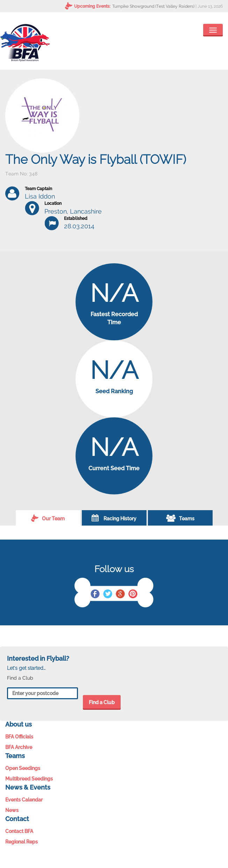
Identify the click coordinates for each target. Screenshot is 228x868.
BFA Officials (19, 737)
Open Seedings (23, 768)
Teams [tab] (180, 518)
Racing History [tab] (114, 518)
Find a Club (102, 702)
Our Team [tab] (48, 518)
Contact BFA (19, 831)
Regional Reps (22, 842)
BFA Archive (19, 747)
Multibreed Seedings (29, 779)
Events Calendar (24, 800)
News (12, 810)
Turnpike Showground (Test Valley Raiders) (153, 6)
